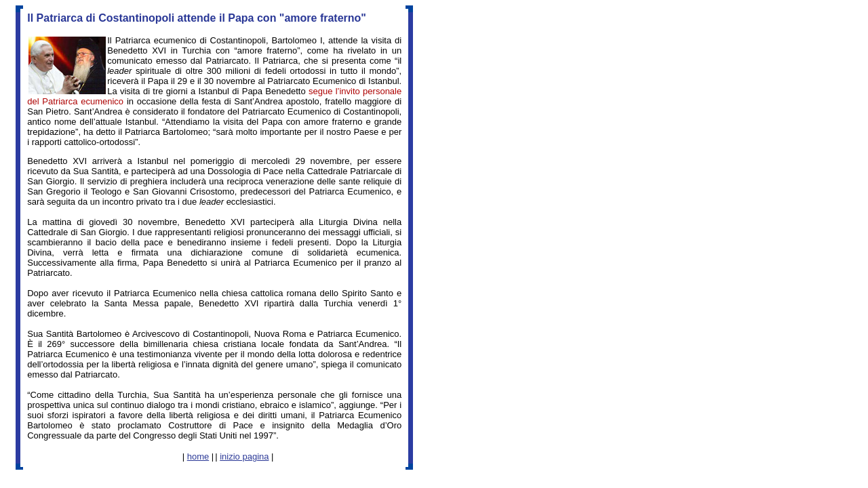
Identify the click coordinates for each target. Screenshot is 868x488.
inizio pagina (244, 456)
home (198, 456)
